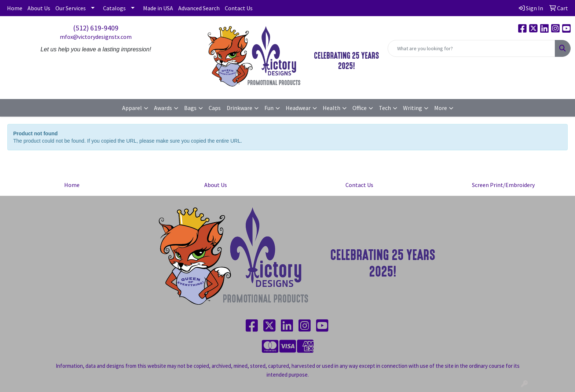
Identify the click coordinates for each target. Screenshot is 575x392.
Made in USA (158, 8)
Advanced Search (199, 8)
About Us (39, 8)
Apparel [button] (132, 108)
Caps (215, 108)
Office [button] (360, 108)
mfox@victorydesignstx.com (96, 37)
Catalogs (114, 8)
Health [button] (332, 108)
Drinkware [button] (239, 108)
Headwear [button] (298, 108)
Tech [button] (385, 108)
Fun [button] (269, 108)
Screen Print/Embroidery (503, 185)
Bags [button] (190, 108)
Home (15, 8)
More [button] (441, 108)
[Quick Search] (471, 48)
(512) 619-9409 (96, 28)
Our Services (71, 8)
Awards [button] (163, 108)
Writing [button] (413, 108)
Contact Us (239, 8)
